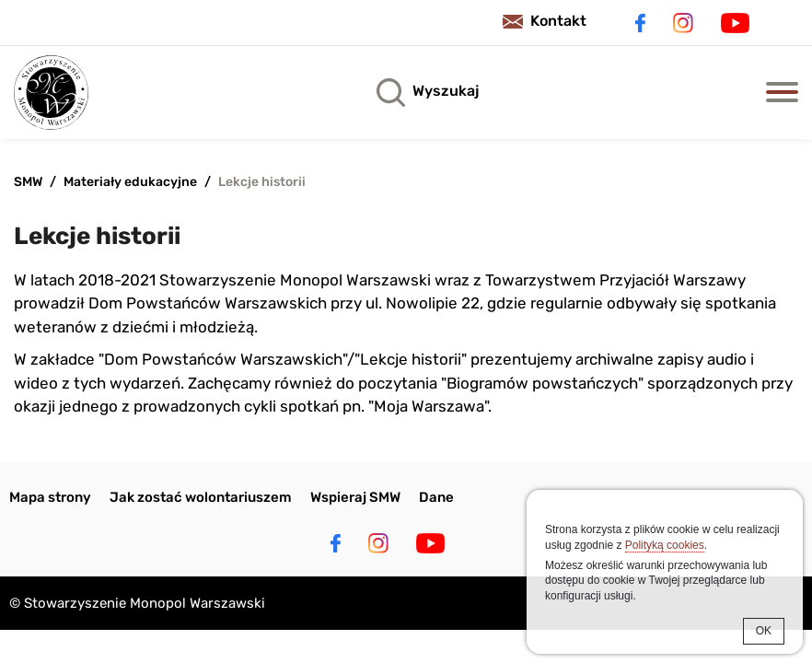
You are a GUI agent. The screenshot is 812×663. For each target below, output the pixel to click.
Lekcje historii (262, 182)
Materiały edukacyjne (130, 182)
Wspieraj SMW (355, 497)
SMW (28, 182)
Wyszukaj (446, 91)
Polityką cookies (665, 545)
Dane (436, 497)
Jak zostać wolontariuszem (201, 497)
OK (764, 631)
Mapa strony (50, 497)
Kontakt (558, 21)
